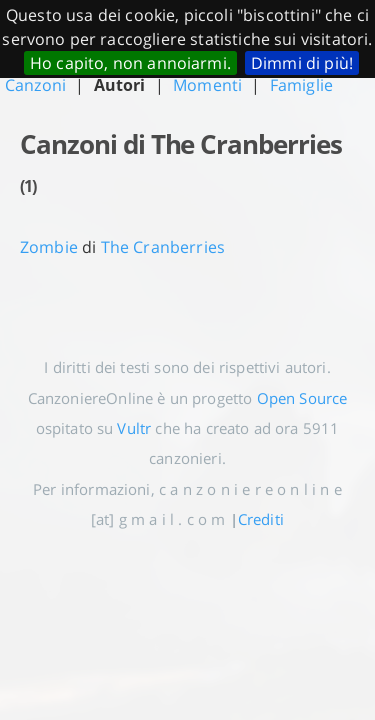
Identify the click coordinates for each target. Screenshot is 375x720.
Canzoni (35, 85)
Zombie (49, 247)
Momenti (207, 85)
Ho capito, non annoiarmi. (130, 63)
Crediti (261, 519)
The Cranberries (163, 247)
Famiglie (301, 85)
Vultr (134, 428)
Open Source (302, 398)
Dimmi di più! (302, 63)
